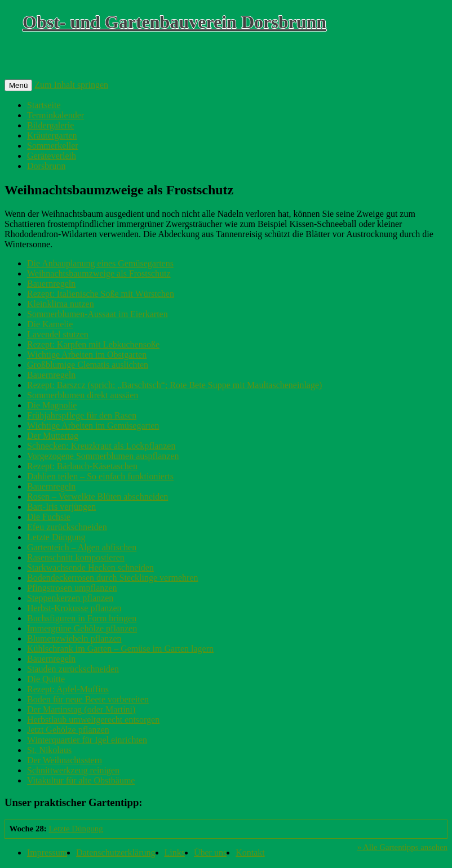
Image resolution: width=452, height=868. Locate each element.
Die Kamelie (50, 324)
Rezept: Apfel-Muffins (68, 689)
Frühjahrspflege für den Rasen (82, 415)
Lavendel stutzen (58, 334)
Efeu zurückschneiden (67, 527)
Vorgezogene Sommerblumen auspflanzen (103, 456)
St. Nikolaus (49, 750)
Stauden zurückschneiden (73, 669)
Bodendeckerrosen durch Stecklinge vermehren (112, 578)
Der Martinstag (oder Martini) (81, 709)
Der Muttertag (53, 436)
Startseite (44, 105)
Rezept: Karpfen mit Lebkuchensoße (93, 344)
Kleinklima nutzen (61, 304)
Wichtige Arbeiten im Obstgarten (87, 355)
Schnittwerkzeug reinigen (73, 770)
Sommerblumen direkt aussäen (83, 395)
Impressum (47, 853)
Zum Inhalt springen (71, 85)
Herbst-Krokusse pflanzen (74, 608)
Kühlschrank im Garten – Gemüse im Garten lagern (120, 649)
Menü (18, 85)
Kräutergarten (52, 135)
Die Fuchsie (49, 517)
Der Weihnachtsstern (65, 760)
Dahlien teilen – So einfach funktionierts (100, 476)
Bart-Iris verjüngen (61, 507)
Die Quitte (46, 679)
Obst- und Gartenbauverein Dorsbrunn (174, 22)
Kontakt (250, 853)
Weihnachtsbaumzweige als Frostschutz (99, 273)
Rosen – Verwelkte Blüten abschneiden (98, 497)
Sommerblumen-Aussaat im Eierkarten (98, 314)
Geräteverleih (52, 156)
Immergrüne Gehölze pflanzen (82, 628)
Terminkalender (56, 115)
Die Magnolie (52, 405)
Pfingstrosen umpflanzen (72, 588)
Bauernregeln (51, 284)
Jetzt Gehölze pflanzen (68, 730)
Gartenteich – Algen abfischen (82, 547)
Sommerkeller (53, 146)
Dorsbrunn (46, 166)
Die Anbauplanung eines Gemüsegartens (100, 263)
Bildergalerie (50, 125)
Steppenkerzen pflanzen (70, 598)
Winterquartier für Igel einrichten (87, 740)
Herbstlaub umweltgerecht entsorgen (93, 720)
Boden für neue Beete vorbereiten (88, 699)
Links (175, 853)
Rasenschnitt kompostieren (76, 557)
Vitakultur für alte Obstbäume (81, 780)
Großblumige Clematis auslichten (88, 365)
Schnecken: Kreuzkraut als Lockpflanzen (101, 446)
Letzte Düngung (56, 537)
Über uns (210, 853)
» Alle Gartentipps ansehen (402, 847)
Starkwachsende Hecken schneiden (90, 567)
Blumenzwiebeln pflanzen (74, 638)
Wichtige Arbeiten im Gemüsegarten (93, 426)
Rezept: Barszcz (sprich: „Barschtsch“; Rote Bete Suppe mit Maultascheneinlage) (174, 385)
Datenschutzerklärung (116, 853)
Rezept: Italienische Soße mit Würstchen (101, 294)
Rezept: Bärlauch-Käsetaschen (82, 466)
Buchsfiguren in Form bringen (82, 618)
